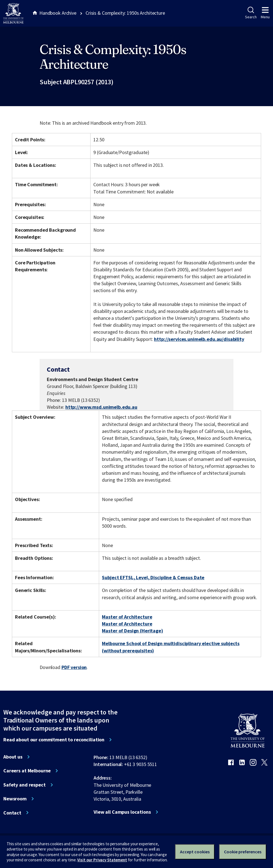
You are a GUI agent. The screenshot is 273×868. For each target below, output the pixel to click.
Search (251, 13)
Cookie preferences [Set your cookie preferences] (243, 852)
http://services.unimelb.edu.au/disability (199, 339)
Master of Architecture (127, 617)
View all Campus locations (122, 812)
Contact (12, 813)
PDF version (74, 667)
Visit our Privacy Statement (102, 860)
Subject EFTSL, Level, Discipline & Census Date (153, 577)
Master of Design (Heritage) (132, 631)
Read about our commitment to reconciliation (54, 740)
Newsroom (15, 799)
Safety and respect (25, 785)
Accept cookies (195, 852)
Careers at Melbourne (27, 771)
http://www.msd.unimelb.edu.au (101, 407)
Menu (265, 13)
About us (13, 757)
